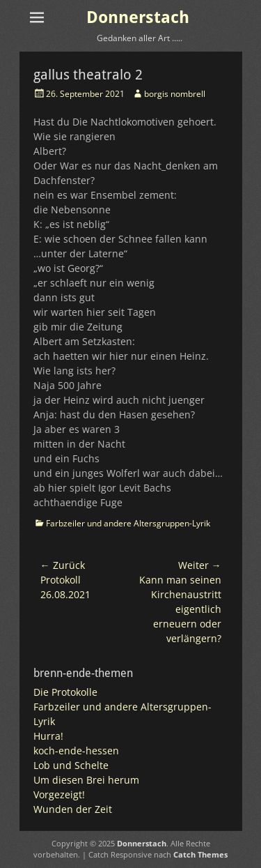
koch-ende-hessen (76, 751)
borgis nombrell (175, 94)
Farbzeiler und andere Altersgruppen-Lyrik (128, 523)
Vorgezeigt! (59, 794)
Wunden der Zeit (73, 809)
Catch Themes (200, 854)
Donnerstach (138, 17)
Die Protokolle (65, 692)
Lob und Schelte (71, 765)
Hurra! (48, 736)
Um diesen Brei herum (86, 780)
